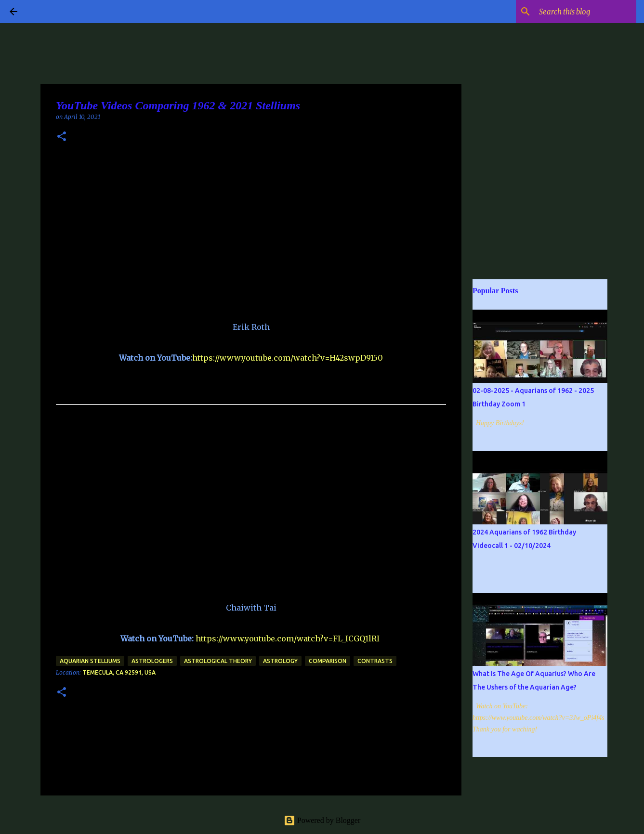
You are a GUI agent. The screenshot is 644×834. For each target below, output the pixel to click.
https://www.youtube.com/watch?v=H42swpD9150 (288, 358)
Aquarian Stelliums (90, 661)
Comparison (328, 661)
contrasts (375, 661)
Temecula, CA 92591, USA (119, 672)
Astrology (280, 661)
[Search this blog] (586, 12)
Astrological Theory (218, 661)
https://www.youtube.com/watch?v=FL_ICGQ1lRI (288, 639)
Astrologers (152, 661)
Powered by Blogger (322, 820)
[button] (62, 137)
